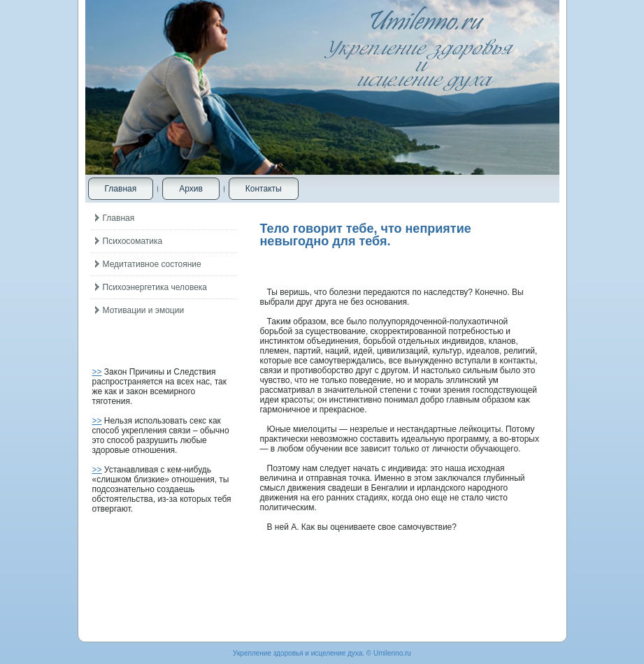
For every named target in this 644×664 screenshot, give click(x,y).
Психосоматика (133, 241)
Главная (121, 189)
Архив (191, 189)
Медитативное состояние (152, 264)
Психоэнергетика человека (155, 287)
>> (97, 372)
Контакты (264, 189)
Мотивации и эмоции (144, 310)
